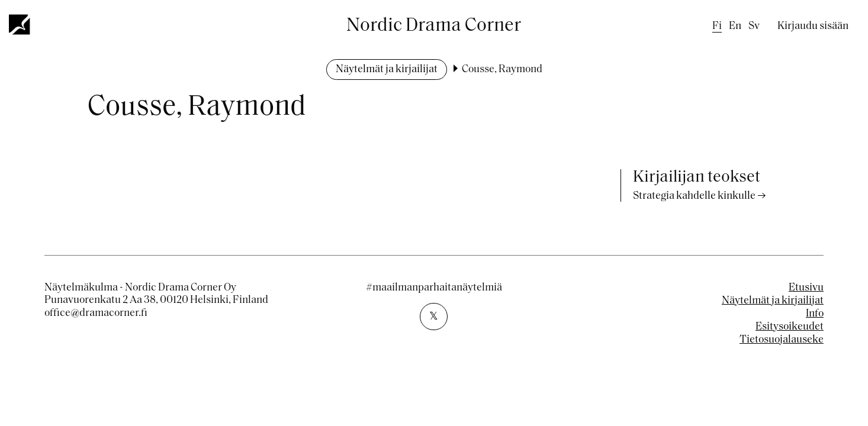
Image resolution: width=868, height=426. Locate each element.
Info (815, 314)
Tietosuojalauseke (782, 340)
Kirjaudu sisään (813, 26)
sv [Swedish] (754, 26)
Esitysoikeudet (790, 327)
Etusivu (806, 288)
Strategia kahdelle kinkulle (694, 196)
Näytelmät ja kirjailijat (387, 70)
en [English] (735, 26)
